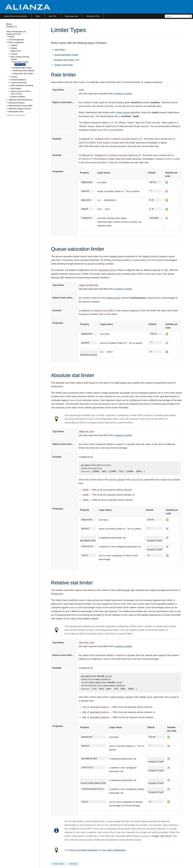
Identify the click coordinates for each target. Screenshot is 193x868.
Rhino (38, 16)
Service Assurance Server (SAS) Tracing (21, 92)
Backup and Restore (17, 103)
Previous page (58, 864)
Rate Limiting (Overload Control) (20, 58)
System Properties (18, 97)
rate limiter (60, 50)
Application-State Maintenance (20, 100)
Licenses (14, 54)
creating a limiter (123, 94)
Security (14, 77)
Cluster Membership (19, 83)
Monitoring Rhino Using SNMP (20, 106)
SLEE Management (16, 40)
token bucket (124, 112)
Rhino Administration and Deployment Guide (16, 33)
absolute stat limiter (64, 60)
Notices (11, 37)
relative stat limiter (64, 65)
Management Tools (16, 112)
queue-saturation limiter (66, 55)
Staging (146, 256)
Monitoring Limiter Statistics (24, 71)
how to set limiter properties (83, 850)
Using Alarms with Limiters (23, 74)
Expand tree (21, 115)
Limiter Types (20, 64)
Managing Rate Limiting (22, 68)
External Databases (18, 80)
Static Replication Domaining (22, 85)
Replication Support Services (20, 109)
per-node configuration (114, 850)
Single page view (71, 16)
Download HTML (93, 16)
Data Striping (16, 88)
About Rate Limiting (21, 62)
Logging (14, 45)
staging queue (113, 298)
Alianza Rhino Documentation (16, 16)
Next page (73, 864)
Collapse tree (11, 115)
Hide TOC (52, 16)
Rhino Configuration (16, 42)
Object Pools (16, 51)
